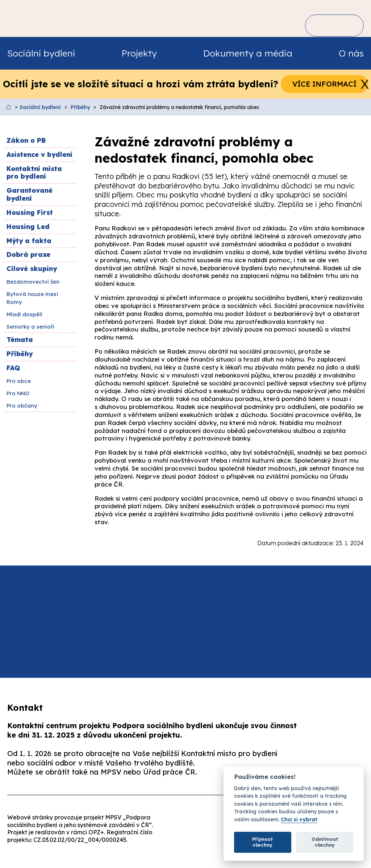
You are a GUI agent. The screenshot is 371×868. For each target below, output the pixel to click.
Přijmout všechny (262, 842)
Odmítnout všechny (325, 842)
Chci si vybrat (299, 820)
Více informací (324, 84)
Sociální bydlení (40, 107)
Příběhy (80, 107)
